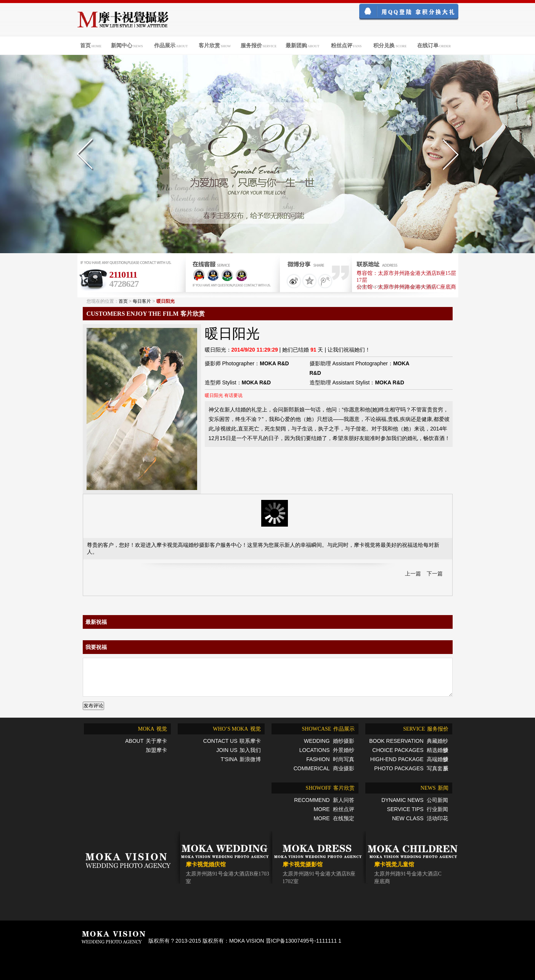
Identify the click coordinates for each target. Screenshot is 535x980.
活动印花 (419, 818)
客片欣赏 (329, 788)
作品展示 (327, 729)
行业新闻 (417, 809)
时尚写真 (329, 759)
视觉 (152, 729)
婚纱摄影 (328, 741)
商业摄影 (323, 768)
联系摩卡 (231, 741)
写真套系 (410, 768)
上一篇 (413, 574)
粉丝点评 (333, 809)
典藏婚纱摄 (408, 742)
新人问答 (323, 800)
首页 (123, 301)
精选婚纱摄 (409, 751)
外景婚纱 (326, 750)
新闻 (434, 788)
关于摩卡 (145, 741)
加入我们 (237, 750)
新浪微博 (240, 759)
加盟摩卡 (156, 750)
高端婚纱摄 (408, 760)
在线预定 (333, 818)
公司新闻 (414, 800)
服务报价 (425, 729)
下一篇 (435, 574)
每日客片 (142, 301)
